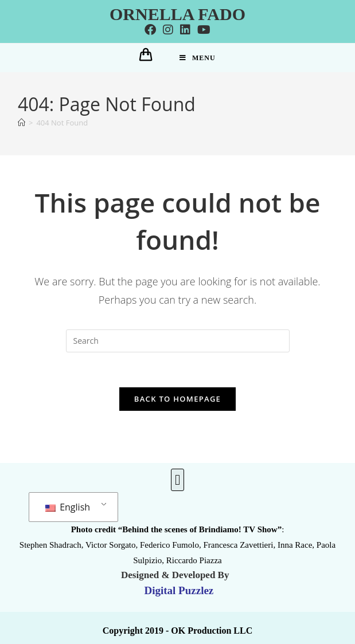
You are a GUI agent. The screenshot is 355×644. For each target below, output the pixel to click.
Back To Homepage (177, 399)
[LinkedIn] (185, 30)
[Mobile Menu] (198, 58)
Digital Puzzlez (178, 590)
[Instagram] (168, 30)
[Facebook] (150, 30)
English (68, 507)
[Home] (22, 123)
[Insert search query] (178, 341)
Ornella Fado (177, 14)
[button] (178, 480)
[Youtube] (204, 30)
